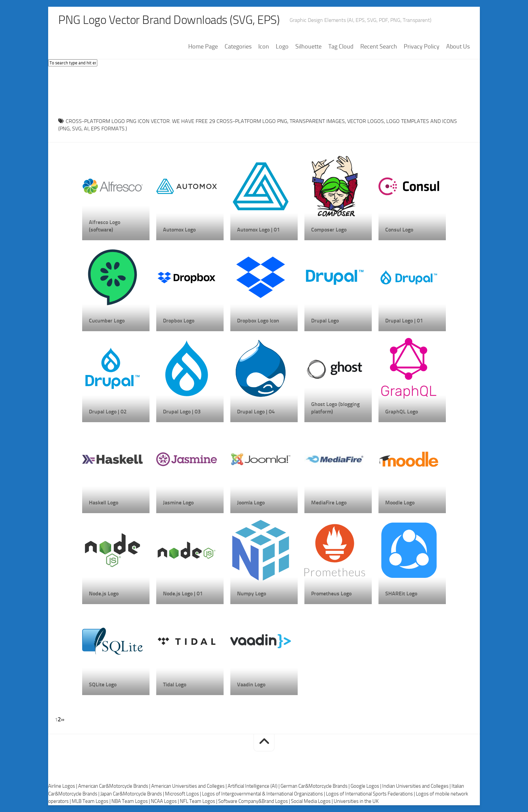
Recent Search (379, 47)
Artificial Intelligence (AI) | (254, 786)
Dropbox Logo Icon (258, 321)
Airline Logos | (63, 786)
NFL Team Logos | (199, 802)
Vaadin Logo (251, 684)
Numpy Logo (252, 594)
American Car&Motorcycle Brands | (115, 786)
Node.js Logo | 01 (183, 594)
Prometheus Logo (331, 594)
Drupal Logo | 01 (404, 321)
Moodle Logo (400, 503)
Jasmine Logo (178, 503)
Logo (282, 47)
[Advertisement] (264, 91)
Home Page (203, 47)
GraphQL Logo (402, 412)
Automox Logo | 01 (258, 230)
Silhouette (308, 47)
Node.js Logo (104, 594)
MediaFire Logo (329, 503)
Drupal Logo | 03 (182, 412)
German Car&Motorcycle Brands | (316, 786)
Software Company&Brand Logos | (255, 802)
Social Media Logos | (312, 802)
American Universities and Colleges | (189, 786)
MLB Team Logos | (92, 802)
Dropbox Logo (179, 321)
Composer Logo (329, 230)
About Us (458, 47)
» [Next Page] (63, 719)
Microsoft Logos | (184, 794)
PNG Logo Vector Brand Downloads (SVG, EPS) (171, 20)
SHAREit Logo (401, 594)
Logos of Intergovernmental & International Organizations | (264, 794)
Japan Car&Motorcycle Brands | (133, 794)
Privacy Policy (422, 47)
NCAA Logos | (165, 802)
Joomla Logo (251, 503)
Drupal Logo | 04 (256, 412)
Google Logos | (366, 786)
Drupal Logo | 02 (108, 412)
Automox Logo (179, 230)
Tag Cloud (341, 47)
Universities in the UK (356, 802)
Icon (264, 47)
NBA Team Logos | (131, 802)
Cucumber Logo (107, 321)
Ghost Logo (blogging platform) (335, 408)
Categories (238, 47)
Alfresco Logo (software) (105, 226)
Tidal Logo (175, 684)
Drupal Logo (325, 321)
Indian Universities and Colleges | (417, 786)
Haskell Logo (104, 503)
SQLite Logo (103, 684)
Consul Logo (399, 230)
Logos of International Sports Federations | (371, 794)
